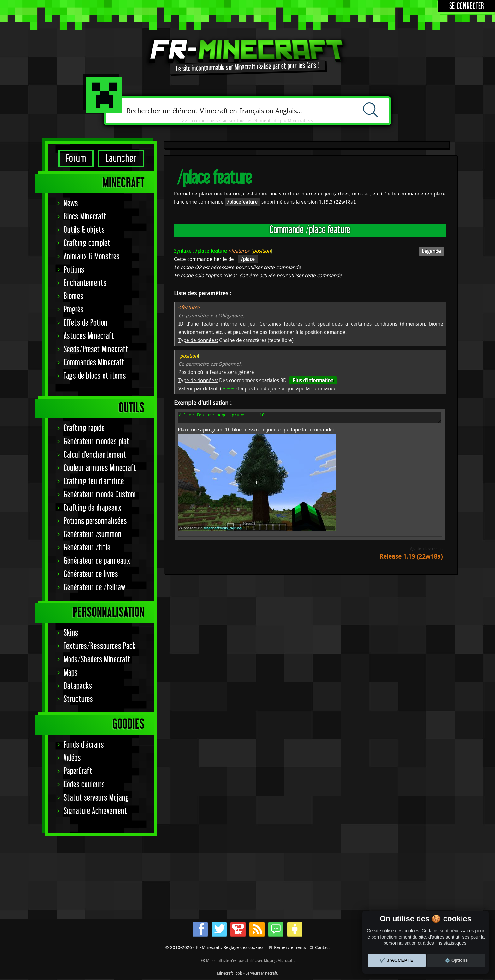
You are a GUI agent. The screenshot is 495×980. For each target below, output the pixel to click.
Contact (322, 947)
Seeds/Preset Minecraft (96, 349)
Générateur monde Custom (100, 495)
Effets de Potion (86, 323)
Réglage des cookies (243, 947)
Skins (71, 633)
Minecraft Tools (230, 973)
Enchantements (85, 283)
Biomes (74, 296)
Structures (78, 699)
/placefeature (242, 202)
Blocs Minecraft (85, 217)
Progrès (74, 310)
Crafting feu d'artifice (94, 481)
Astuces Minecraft (89, 336)
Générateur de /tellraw (95, 588)
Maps (71, 673)
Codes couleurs (84, 785)
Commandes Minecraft (94, 363)
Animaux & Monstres (92, 257)
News (71, 204)
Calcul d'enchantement (95, 455)
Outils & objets (84, 230)
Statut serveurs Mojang (96, 798)
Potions (74, 270)
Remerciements (290, 947)
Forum (76, 159)
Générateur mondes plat (97, 442)
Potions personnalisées (95, 521)
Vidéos (72, 758)
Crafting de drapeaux (93, 508)
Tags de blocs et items (95, 376)
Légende (431, 251)
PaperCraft (78, 771)
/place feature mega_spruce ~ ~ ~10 (310, 418)
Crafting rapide (84, 428)
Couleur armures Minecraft (100, 468)
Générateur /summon (93, 535)
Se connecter (467, 6)
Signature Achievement (95, 811)
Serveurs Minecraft (261, 973)
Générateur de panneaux (97, 561)
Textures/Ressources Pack (100, 646)
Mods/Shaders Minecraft (97, 660)
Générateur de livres (91, 574)
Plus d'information (313, 380)
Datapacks (78, 686)
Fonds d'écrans (84, 745)
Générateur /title (87, 548)
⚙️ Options (456, 960)
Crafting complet (87, 243)
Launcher (121, 159)
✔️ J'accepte (397, 960)
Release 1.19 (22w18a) (411, 558)
